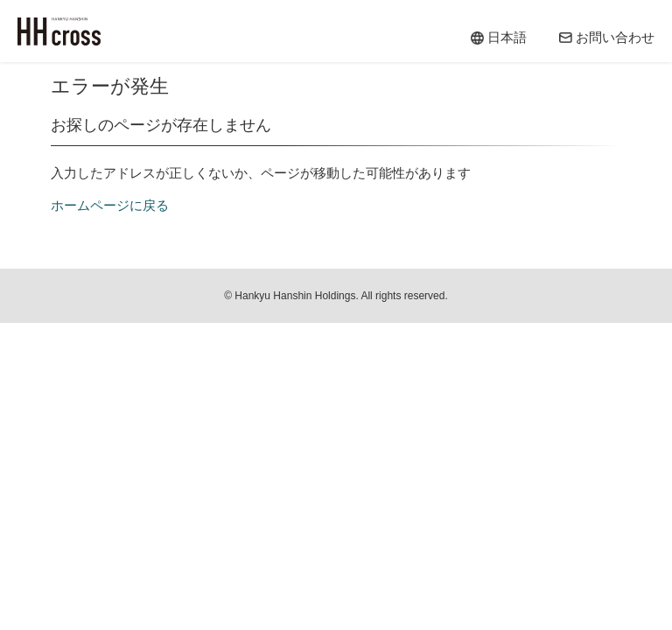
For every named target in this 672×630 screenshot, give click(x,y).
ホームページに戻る (110, 205)
